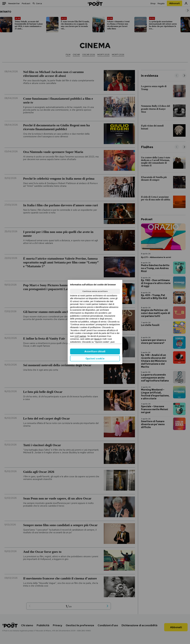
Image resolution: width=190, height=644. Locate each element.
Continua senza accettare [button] (95, 291)
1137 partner (80, 336)
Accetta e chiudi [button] (95, 351)
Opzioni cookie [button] (95, 359)
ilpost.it (98, 339)
